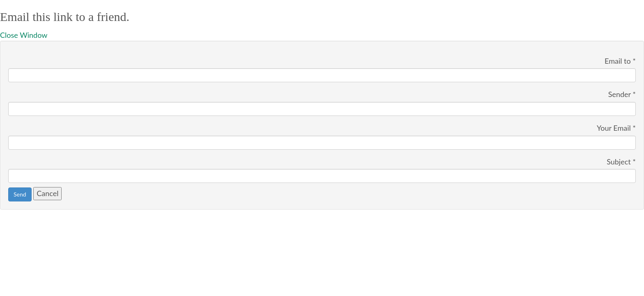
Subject (621, 162)
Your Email (616, 128)
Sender (622, 94)
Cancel (47, 193)
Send (20, 194)
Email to (620, 61)
